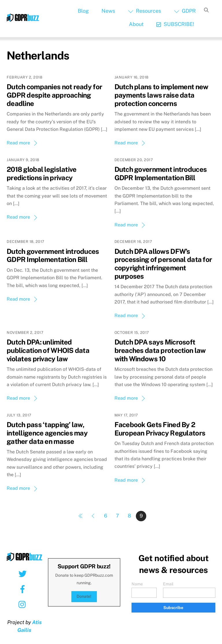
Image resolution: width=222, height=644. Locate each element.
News (108, 11)
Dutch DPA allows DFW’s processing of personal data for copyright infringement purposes (163, 264)
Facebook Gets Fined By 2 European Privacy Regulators (160, 429)
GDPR (185, 11)
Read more (18, 143)
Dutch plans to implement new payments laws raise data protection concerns (161, 95)
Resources (145, 11)
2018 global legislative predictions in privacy (41, 173)
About (136, 24)
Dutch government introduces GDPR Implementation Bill (161, 173)
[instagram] (24, 604)
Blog (83, 11)
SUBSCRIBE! (175, 24)
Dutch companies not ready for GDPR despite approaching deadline (54, 95)
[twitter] (24, 574)
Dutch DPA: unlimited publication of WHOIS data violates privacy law (48, 350)
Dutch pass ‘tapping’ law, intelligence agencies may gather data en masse (47, 433)
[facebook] (24, 589)
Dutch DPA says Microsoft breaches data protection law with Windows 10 (160, 350)
